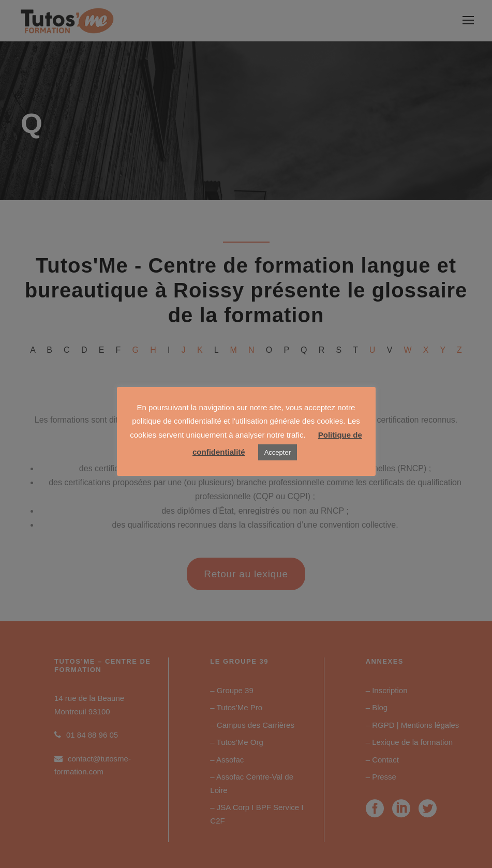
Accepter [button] (278, 452)
